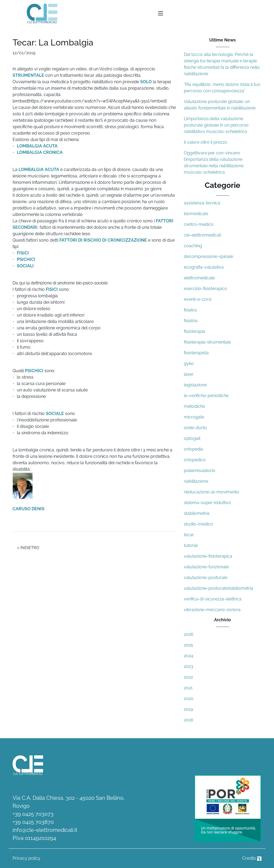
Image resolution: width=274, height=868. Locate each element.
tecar (189, 535)
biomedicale (196, 214)
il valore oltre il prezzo (205, 142)
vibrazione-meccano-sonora (212, 610)
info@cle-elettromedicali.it (45, 830)
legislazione (195, 385)
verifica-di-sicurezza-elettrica (213, 599)
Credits (252, 858)
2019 (188, 709)
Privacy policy (26, 858)
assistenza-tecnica (202, 203)
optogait (192, 438)
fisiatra (190, 310)
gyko (189, 363)
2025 (189, 645)
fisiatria (191, 321)
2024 (189, 656)
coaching (193, 246)
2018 (188, 720)
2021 (188, 688)
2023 (189, 666)
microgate (194, 417)
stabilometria (197, 513)
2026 (189, 634)
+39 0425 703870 (33, 822)
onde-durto (195, 428)
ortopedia (193, 449)
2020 (189, 698)
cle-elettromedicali (202, 235)
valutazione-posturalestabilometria (218, 588)
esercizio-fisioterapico (205, 289)
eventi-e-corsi (198, 299)
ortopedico (195, 460)
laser (189, 374)
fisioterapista (196, 353)
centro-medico (199, 224)
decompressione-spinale (208, 256)
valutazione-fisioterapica (208, 556)
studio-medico (198, 524)
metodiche (194, 406)
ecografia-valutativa (204, 267)
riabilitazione (196, 481)
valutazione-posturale (206, 578)
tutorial (191, 545)
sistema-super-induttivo (208, 503)
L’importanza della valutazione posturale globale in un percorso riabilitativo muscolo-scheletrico (216, 125)
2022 (188, 677)
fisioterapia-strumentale (207, 342)
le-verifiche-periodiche (206, 396)
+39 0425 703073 (33, 814)
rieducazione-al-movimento (212, 492)
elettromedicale (199, 278)
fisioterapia (195, 331)
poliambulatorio (200, 471)
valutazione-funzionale (206, 567)
